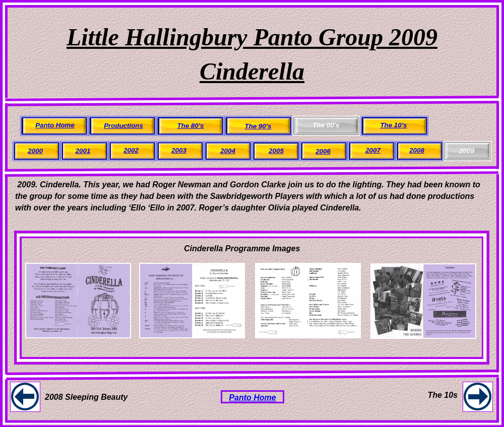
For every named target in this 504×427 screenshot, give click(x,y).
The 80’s (191, 126)
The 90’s (258, 126)
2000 (35, 151)
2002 (131, 150)
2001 (83, 151)
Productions (123, 126)
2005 (276, 151)
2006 (323, 151)
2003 (179, 150)
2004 (228, 151)
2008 (417, 150)
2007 (373, 150)
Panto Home (252, 398)
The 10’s (394, 125)
